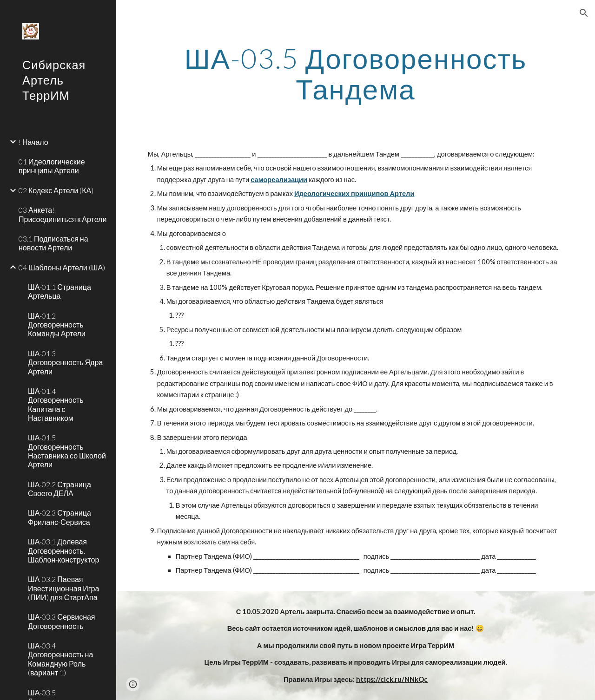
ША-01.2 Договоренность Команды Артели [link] (57, 325)
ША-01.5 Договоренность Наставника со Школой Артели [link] (67, 451)
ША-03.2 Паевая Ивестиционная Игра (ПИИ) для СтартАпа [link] (63, 588)
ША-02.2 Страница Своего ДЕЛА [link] (59, 489)
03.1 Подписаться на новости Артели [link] (53, 243)
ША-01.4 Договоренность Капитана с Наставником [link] (56, 404)
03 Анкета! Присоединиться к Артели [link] (63, 214)
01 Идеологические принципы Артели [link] (52, 166)
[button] (584, 13)
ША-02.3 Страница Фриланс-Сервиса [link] (59, 517)
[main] (356, 73)
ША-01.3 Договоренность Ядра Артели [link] (65, 362)
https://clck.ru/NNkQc (392, 679)
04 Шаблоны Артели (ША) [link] (62, 267)
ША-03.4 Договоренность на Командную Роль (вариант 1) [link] (60, 659)
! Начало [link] (33, 142)
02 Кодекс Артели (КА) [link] (56, 190)
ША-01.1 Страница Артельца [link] (59, 291)
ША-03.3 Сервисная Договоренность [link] (62, 621)
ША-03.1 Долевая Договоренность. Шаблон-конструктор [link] (63, 550)
